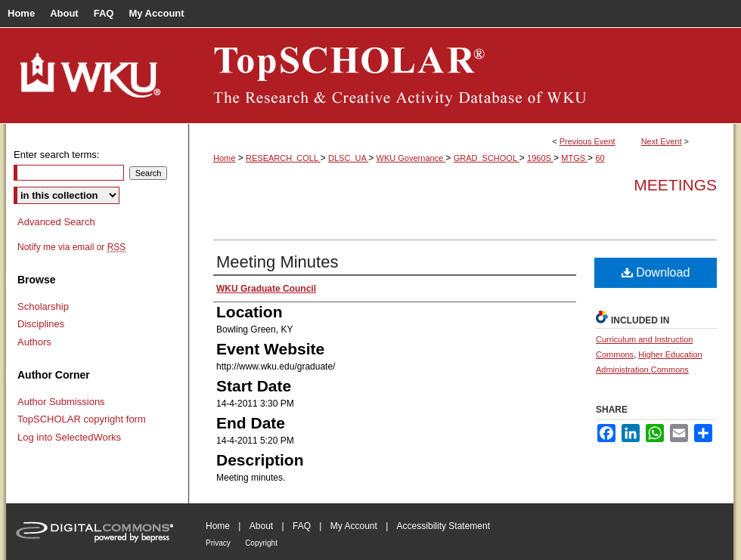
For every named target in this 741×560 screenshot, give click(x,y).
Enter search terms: (56, 155)
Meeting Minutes (277, 262)
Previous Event (588, 141)
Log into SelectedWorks (69, 437)
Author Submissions (61, 402)
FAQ (302, 526)
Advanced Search (56, 222)
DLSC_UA (348, 158)
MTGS (574, 158)
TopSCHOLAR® (461, 76)
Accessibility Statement (443, 526)
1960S (540, 158)
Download (656, 272)
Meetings (675, 185)
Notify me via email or (71, 247)
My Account (354, 526)
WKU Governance (411, 158)
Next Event (662, 141)
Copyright (261, 543)
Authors (34, 342)
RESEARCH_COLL (283, 158)
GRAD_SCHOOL (487, 158)
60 (600, 158)
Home (224, 158)
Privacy (218, 543)
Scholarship (43, 306)
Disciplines (41, 324)
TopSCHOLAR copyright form (82, 419)
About (261, 526)
